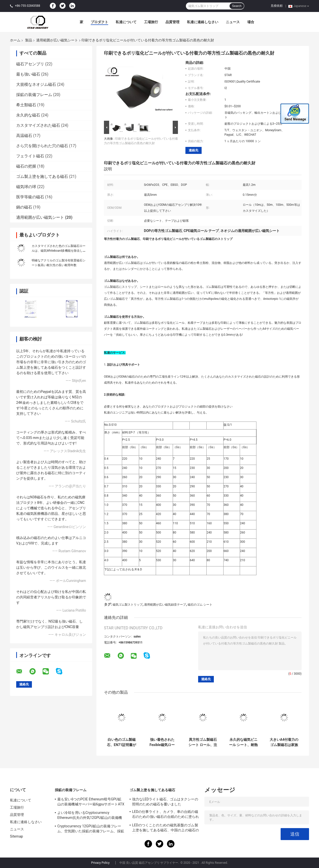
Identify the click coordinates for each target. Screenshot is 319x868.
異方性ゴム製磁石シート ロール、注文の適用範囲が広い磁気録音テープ (203, 742)
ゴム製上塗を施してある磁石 (42, 176)
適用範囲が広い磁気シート (57, 40)
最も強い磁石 (28, 74)
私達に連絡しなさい (203, 22)
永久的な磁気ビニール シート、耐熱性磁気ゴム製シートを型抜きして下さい (243, 742)
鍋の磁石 (24, 207)
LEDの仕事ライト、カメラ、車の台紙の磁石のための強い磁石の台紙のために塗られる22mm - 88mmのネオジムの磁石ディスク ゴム (165, 815)
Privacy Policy (100, 863)
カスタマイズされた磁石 (38, 125)
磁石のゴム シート (200, 605)
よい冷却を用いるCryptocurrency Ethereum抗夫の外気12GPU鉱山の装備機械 (90, 816)
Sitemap (16, 836)
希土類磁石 (26, 105)
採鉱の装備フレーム (34, 95)
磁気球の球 (26, 187)
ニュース (233, 22)
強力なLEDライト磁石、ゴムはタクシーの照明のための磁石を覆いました (165, 802)
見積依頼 (277, 6)
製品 (29, 40)
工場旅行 (151, 22)
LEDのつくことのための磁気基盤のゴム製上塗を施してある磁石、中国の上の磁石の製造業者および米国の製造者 (165, 828)
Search (237, 6)
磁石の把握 (26, 166)
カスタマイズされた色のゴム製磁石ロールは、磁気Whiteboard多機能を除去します (59, 251)
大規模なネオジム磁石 (36, 84)
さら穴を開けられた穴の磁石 (42, 146)
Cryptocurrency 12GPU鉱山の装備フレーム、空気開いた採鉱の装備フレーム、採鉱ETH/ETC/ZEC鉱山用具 (91, 829)
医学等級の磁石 (30, 197)
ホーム (15, 40)
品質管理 (172, 22)
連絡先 (194, 150)
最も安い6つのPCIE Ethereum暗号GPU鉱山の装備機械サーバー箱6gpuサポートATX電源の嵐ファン (91, 802)
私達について (126, 22)
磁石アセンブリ (30, 64)
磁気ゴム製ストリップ (128, 605)
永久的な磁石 (28, 115)
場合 (251, 22)
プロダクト (99, 22)
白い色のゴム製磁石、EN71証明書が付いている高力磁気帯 (122, 742)
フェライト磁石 (30, 156)
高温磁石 (24, 136)
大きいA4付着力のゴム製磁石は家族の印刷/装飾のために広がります (284, 742)
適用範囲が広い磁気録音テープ (165, 605)
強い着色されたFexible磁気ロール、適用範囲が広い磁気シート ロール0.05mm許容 (162, 742)
